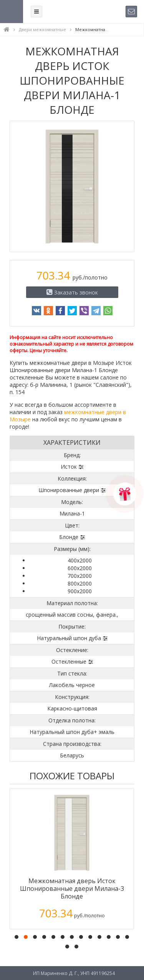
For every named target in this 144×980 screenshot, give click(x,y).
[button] (17, 937)
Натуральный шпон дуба (69, 638)
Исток (69, 467)
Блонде (69, 537)
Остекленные (69, 661)
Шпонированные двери (69, 490)
